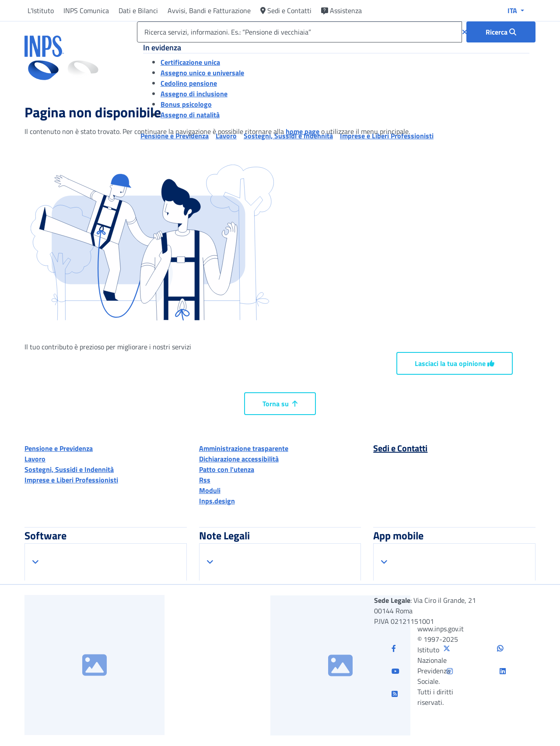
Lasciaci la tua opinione (455, 363)
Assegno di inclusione (194, 94)
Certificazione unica (190, 62)
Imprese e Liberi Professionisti (71, 480)
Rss (205, 480)
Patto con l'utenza (227, 469)
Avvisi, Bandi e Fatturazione (209, 11)
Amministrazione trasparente (244, 448)
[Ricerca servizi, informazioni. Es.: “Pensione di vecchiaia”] (299, 32)
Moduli (210, 490)
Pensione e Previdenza (59, 448)
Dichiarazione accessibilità (239, 459)
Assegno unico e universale (202, 73)
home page (303, 131)
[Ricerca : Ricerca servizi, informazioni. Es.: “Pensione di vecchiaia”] (501, 32)
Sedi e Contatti (286, 11)
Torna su (280, 404)
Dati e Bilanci (138, 11)
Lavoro (35, 459)
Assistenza (341, 11)
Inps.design (217, 501)
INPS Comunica (86, 11)
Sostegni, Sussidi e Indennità (69, 469)
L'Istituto (41, 11)
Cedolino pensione (189, 83)
